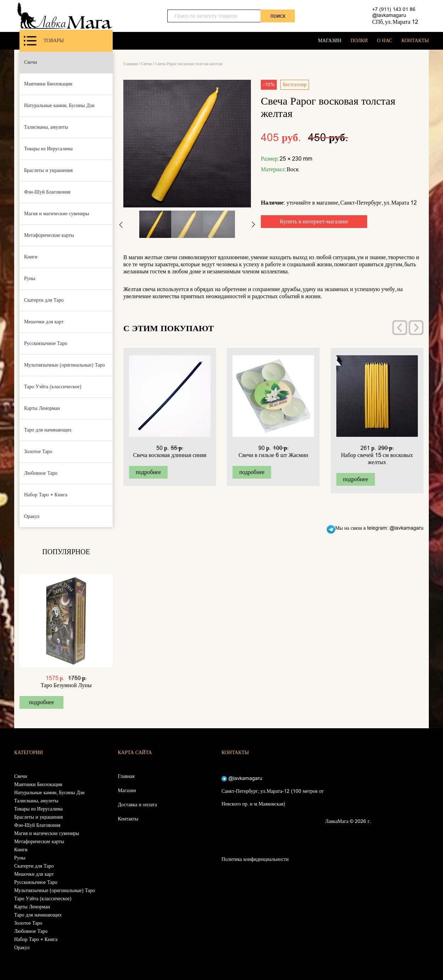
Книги (31, 257)
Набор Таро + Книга (46, 495)
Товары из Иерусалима (48, 149)
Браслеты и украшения (48, 170)
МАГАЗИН (330, 41)
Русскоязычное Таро (46, 343)
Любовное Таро (41, 473)
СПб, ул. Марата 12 (395, 22)
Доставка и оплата (138, 805)
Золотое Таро (38, 452)
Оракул (32, 516)
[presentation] (400, 328)
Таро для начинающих (48, 430)
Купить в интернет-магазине (314, 221)
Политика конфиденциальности (255, 859)
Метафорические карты (49, 235)
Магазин (127, 790)
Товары (44, 41)
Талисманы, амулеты (46, 127)
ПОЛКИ (359, 41)
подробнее (41, 702)
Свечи (30, 62)
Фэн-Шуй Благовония (47, 192)
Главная (130, 64)
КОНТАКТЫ (415, 41)
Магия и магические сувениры (57, 214)
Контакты (128, 819)
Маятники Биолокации (48, 84)
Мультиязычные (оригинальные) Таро (65, 365)
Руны (30, 279)
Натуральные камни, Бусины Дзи (59, 105)
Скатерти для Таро (44, 300)
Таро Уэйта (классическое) (53, 387)
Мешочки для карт (44, 322)
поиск (278, 16)
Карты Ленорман (42, 408)
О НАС (385, 41)
